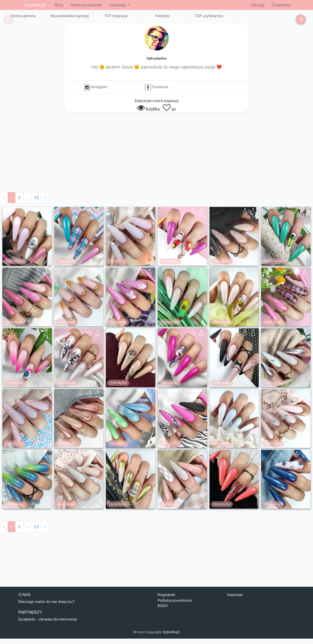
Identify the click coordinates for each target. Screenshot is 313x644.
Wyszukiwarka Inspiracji (59, 19)
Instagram (96, 93)
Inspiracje (235, 600)
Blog (59, 5)
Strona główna (19, 19)
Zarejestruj (281, 5)
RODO (163, 611)
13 (36, 203)
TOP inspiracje (98, 19)
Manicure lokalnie (86, 5)
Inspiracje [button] (118, 5)
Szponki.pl (35, 5)
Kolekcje (137, 19)
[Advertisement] (156, 161)
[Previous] (5, 22)
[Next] (299, 22)
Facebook (156, 93)
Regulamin (166, 600)
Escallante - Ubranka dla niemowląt (48, 625)
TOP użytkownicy (176, 19)
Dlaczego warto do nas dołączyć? (47, 607)
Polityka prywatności (175, 606)
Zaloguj (257, 5)
